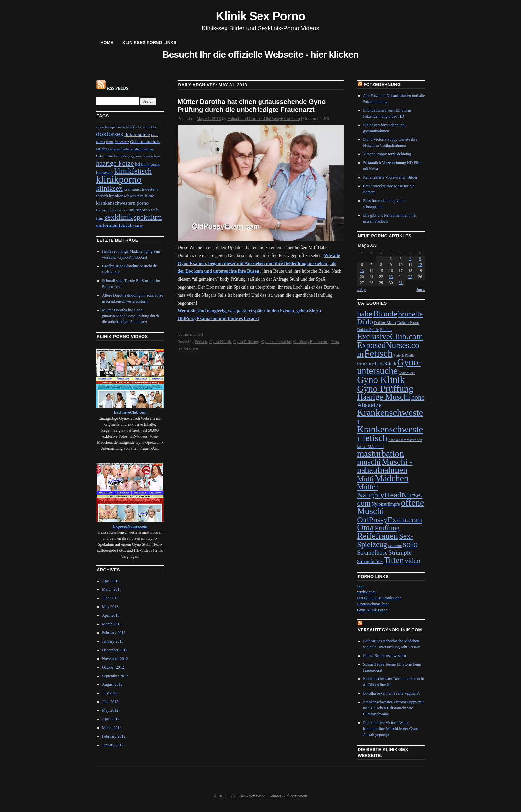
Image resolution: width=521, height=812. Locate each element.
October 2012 (113, 667)
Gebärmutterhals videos (113, 156)
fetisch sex (365, 364)
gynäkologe (152, 156)
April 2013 (111, 615)
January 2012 (113, 745)
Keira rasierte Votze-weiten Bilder (390, 177)
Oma (335, 342)
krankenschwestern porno (122, 203)
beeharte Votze (127, 127)
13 (362, 271)
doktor (152, 127)
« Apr (361, 290)
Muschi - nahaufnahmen (385, 466)
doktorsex (110, 134)
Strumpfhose (372, 553)
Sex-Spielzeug (385, 540)
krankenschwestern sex (112, 210)
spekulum (148, 217)
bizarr (142, 127)
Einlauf (386, 330)
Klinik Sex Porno (261, 16)
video (412, 561)
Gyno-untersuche (276, 342)
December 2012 (115, 650)
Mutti (365, 479)
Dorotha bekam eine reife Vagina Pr (391, 693)
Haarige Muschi (383, 397)
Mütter (367, 487)
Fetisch (201, 342)
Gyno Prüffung (246, 342)
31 (401, 283)
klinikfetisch (133, 171)
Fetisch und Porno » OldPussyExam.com (264, 119)
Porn (361, 586)
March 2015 (112, 589)
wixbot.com (366, 592)
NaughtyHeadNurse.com (390, 499)
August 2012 (112, 684)
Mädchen (392, 478)
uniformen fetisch (114, 225)
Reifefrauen (188, 349)
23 (391, 277)
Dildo (365, 322)
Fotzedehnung (382, 85)
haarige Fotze (115, 163)
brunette (411, 314)
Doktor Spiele (368, 330)
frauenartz (122, 142)
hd (137, 164)
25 (410, 277)
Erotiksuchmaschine (373, 604)
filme (110, 142)
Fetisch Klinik (404, 356)
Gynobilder (407, 373)
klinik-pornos (150, 165)
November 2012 (115, 659)
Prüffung (387, 528)
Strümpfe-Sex (370, 561)
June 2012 (110, 702)
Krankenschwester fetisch (390, 433)
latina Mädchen (370, 447)
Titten (394, 560)
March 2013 (112, 624)
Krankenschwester (390, 417)
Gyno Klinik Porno (372, 610)
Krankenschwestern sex (405, 440)
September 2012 (115, 676)
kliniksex (109, 188)
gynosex (137, 156)
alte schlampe (106, 127)
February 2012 (114, 736)
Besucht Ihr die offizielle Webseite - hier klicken (260, 55)
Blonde (385, 314)
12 (420, 265)
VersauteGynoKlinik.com (390, 630)
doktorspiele (137, 134)
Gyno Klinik (220, 342)
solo (410, 544)
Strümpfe (400, 552)
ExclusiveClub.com (390, 336)
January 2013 (113, 641)
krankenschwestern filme (131, 196)
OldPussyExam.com (311, 342)
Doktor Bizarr (385, 323)
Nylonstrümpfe (386, 504)
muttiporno (140, 210)
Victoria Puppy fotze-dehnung (387, 154)
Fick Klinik (385, 364)
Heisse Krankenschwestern (384, 656)
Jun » (421, 290)
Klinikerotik (105, 173)
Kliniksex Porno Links (149, 42)
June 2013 (110, 598)
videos (138, 226)
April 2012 (111, 719)
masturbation (380, 454)
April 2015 (111, 581)
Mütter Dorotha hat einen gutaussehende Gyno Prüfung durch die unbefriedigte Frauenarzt (131, 316)
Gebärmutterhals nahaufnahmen (131, 149)
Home (107, 42)
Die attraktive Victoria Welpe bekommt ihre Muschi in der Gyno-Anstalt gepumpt (391, 729)
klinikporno (119, 179)
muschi (369, 462)
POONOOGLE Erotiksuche (379, 598)
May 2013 (110, 607)
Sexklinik (395, 546)
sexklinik (119, 217)
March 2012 (112, 728)
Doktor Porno (408, 323)
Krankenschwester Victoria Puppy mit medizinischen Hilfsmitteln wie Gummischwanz (393, 708)
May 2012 (110, 710)
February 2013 (114, 633)
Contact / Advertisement (288, 796)
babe (365, 314)
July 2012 (110, 693)
